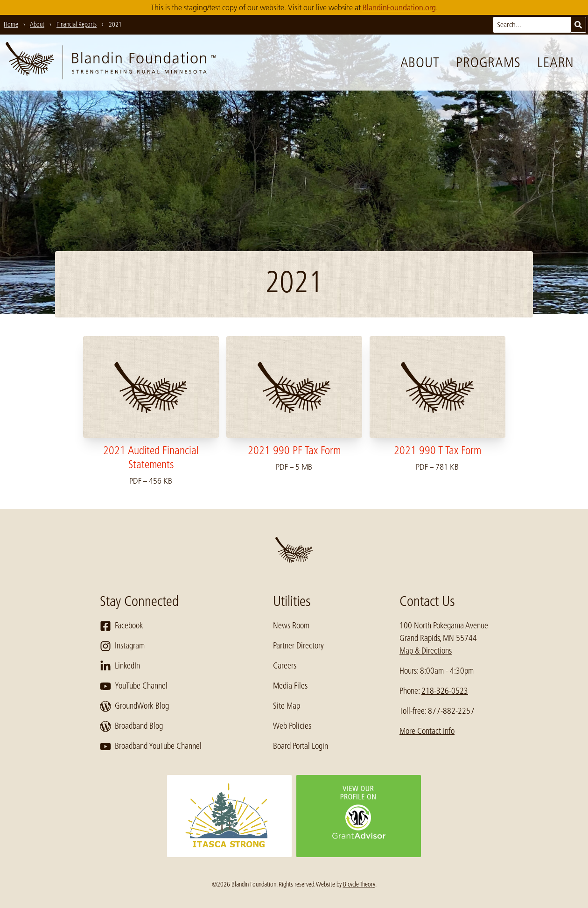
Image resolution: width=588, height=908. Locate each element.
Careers (285, 666)
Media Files (290, 686)
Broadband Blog (131, 726)
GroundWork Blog (134, 706)
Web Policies (292, 726)
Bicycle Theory (359, 884)
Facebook (122, 626)
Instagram (122, 646)
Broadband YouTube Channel (151, 746)
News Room (291, 626)
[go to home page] (111, 63)
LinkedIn (120, 666)
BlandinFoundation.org (399, 7)
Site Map (287, 706)
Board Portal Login (301, 746)
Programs (488, 63)
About (420, 63)
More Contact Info (427, 731)
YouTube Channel (134, 686)
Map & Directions (426, 651)
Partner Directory (298, 646)
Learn (556, 63)
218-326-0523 (445, 691)
